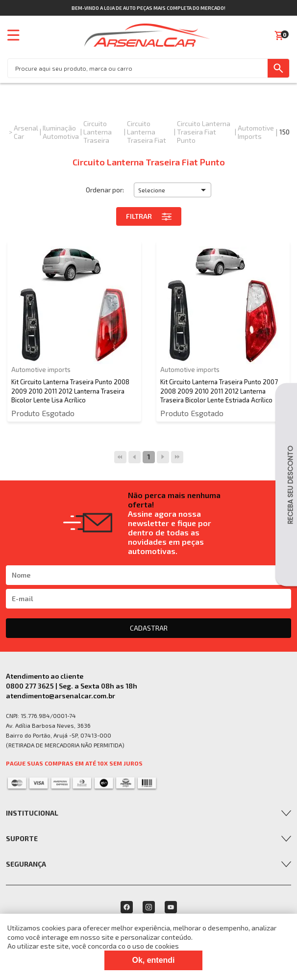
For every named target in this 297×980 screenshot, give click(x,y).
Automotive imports (256, 132)
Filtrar (149, 216)
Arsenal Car (26, 132)
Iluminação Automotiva (61, 132)
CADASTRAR (149, 628)
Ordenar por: (105, 190)
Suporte (22, 838)
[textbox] (138, 68)
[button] (173, 190)
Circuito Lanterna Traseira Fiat (147, 132)
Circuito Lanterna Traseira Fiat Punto (204, 132)
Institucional (32, 813)
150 (285, 132)
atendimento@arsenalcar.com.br (61, 696)
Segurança (26, 864)
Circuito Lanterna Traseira (98, 132)
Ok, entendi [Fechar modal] (153, 960)
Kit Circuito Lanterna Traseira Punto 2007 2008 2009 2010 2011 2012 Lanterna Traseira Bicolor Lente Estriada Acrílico (219, 391)
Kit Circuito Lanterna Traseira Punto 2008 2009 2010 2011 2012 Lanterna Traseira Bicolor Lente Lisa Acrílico (70, 391)
